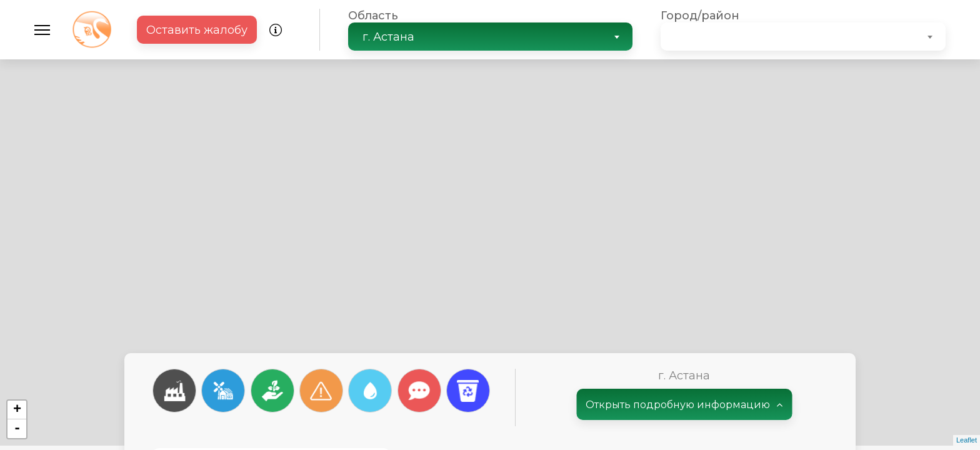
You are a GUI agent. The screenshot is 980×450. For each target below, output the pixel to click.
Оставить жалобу (197, 30)
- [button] (17, 429)
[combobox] (491, 37)
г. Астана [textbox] (388, 37)
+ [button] (17, 410)
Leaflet (967, 440)
